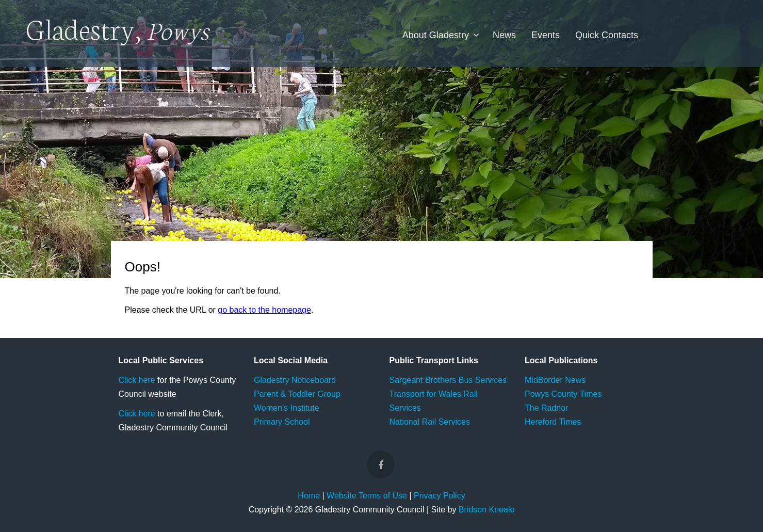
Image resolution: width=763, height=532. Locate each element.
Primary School (282, 422)
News (504, 35)
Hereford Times (553, 422)
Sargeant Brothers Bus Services (448, 380)
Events (546, 35)
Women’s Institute (287, 408)
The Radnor (547, 408)
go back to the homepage (264, 310)
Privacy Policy (440, 496)
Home (309, 496)
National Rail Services (430, 422)
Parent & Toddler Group (297, 394)
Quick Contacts (607, 35)
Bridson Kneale (487, 510)
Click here (137, 380)
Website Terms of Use (367, 496)
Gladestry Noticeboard (295, 380)
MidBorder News (555, 380)
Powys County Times (563, 394)
